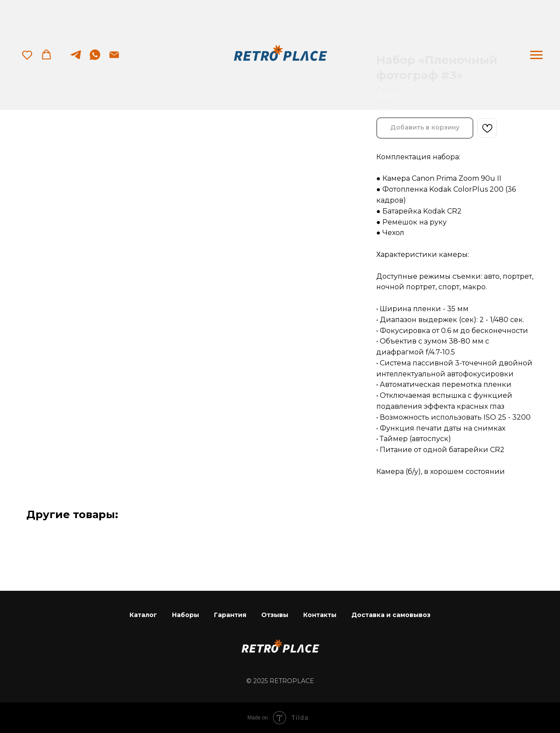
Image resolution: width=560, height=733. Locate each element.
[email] (114, 59)
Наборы (185, 615)
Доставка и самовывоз (391, 615)
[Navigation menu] (536, 55)
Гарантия (230, 615)
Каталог (143, 615)
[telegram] (76, 59)
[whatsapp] (95, 59)
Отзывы (275, 615)
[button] (27, 55)
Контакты (320, 615)
